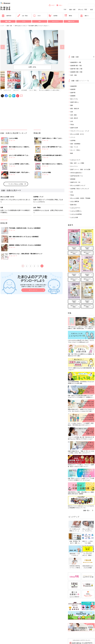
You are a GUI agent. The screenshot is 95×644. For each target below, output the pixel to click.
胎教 (72, 105)
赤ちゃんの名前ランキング (78, 185)
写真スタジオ (71, 21)
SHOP (52, 5)
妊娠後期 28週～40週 (76, 72)
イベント (73, 137)
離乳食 (68, 16)
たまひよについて (75, 160)
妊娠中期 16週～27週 (76, 69)
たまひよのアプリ (75, 208)
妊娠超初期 (73, 86)
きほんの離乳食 (75, 201)
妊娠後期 (73, 96)
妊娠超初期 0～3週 (76, 62)
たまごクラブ (16, 90)
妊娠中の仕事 (74, 128)
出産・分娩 (73, 75)
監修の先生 (73, 205)
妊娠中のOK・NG (75, 182)
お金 (72, 121)
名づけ (37, 16)
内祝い (59, 5)
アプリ (24, 21)
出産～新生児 (74, 118)
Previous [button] (3, 47)
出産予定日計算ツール (77, 176)
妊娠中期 (73, 93)
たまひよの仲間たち (76, 211)
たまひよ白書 (74, 217)
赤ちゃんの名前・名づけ (77, 134)
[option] (32, 47)
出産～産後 (73, 115)
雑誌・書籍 (8, 21)
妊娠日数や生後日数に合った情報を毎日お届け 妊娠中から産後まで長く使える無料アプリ (33, 286)
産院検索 (73, 179)
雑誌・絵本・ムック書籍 (77, 163)
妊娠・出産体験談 (75, 144)
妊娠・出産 (72, 10)
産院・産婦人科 (75, 108)
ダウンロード (33, 290)
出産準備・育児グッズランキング (80, 189)
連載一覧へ (87, 510)
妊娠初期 (73, 89)
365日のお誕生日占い (76, 173)
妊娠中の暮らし (75, 102)
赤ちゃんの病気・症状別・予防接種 (80, 198)
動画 (72, 153)
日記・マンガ (74, 147)
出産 (72, 112)
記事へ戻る (32, 67)
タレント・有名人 (33, 90)
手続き (72, 124)
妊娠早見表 (6, 16)
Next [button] (62, 47)
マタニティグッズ (7, 90)
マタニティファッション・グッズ (80, 131)
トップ (2, 26)
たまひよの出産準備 (76, 214)
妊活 (92, 10)
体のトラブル (74, 99)
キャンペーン (55, 21)
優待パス (84, 16)
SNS (40, 21)
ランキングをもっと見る (16, 184)
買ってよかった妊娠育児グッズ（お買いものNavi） (50, 90)
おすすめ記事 (24, 90)
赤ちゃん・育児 (83, 10)
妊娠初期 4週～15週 (76, 66)
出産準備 (53, 16)
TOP (65, 10)
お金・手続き (23, 16)
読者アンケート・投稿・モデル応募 (80, 169)
